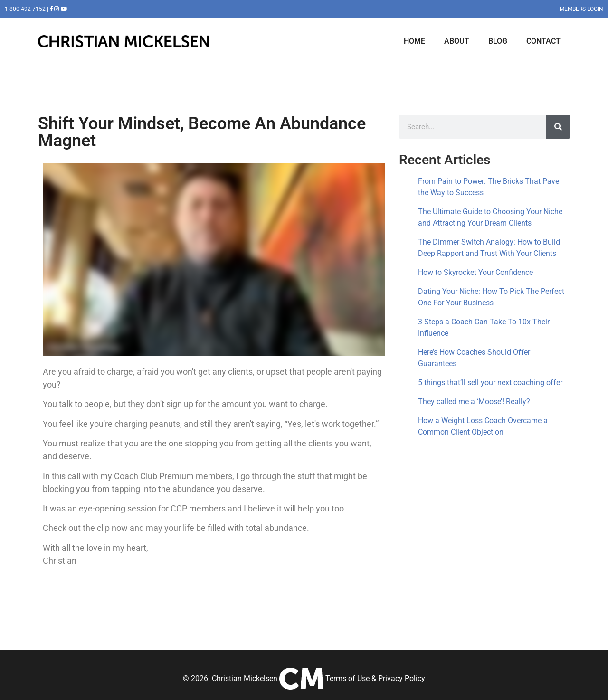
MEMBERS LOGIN (581, 9)
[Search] (558, 127)
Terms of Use (347, 678)
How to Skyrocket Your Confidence (475, 272)
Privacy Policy (402, 678)
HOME (414, 41)
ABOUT (457, 41)
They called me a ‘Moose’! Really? (474, 402)
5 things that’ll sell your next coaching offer (490, 383)
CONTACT (543, 41)
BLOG (498, 41)
